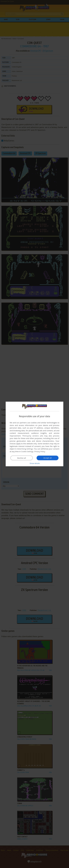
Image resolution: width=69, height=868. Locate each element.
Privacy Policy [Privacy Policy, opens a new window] (40, 451)
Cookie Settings (27, 451)
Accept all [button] (48, 458)
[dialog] (34, 434)
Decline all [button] (22, 458)
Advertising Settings (25, 449)
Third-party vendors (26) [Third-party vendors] (33, 436)
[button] (34, 463)
